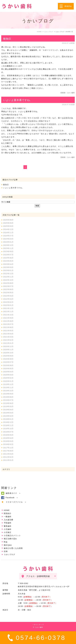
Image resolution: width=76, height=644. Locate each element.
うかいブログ (9, 554)
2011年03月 (8, 454)
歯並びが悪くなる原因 (13, 548)
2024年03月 (8, 239)
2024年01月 (8, 242)
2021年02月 (8, 340)
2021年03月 (8, 337)
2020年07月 (8, 362)
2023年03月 (8, 267)
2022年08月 (8, 283)
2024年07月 (8, 236)
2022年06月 (8, 289)
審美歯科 (8, 526)
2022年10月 (8, 280)
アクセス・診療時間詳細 (38, 576)
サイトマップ (39, 625)
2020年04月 (8, 372)
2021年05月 (8, 331)
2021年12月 (8, 308)
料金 (6, 542)
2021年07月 (8, 324)
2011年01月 (8, 460)
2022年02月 (8, 302)
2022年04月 (8, 296)
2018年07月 (8, 432)
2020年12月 (8, 346)
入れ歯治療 (9, 520)
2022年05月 (8, 293)
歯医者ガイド (11, 493)
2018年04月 (8, 438)
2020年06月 (8, 365)
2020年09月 (8, 356)
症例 (6, 551)
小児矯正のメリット (12, 536)
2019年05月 (8, 406)
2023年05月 (8, 261)
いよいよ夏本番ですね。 (18, 100)
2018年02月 (8, 444)
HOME (7, 510)
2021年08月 (8, 321)
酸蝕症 (7, 39)
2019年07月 (8, 400)
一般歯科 (8, 517)
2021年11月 (8, 312)
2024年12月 (8, 229)
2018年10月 (8, 429)
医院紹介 (8, 513)
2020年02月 (8, 378)
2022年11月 (8, 277)
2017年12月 (8, 448)
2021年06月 (8, 327)
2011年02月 (8, 457)
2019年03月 (8, 413)
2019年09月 (8, 394)
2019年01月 (8, 419)
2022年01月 (8, 305)
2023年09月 (8, 251)
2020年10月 (8, 353)
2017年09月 (8, 451)
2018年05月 (8, 435)
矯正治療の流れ (10, 539)
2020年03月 (8, 375)
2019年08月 (8, 397)
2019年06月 (8, 403)
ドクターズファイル (14, 502)
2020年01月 (8, 381)
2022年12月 (8, 274)
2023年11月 (8, 248)
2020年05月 (8, 369)
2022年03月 (8, 299)
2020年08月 (8, 359)
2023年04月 (8, 264)
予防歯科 (8, 523)
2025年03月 (8, 226)
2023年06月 (8, 258)
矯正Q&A (8, 545)
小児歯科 (8, 529)
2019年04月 (8, 410)
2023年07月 (8, 255)
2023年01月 (8, 270)
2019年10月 (8, 391)
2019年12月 (8, 384)
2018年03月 (8, 441)
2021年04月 (8, 334)
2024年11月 (8, 233)
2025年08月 (8, 220)
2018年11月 (8, 425)
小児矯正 (8, 532)
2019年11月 (8, 387)
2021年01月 (8, 343)
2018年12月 (8, 422)
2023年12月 (8, 245)
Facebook (10, 498)
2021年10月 (8, 315)
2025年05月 (8, 223)
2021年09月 (8, 318)
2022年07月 (8, 286)
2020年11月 (8, 350)
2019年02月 (8, 416)
